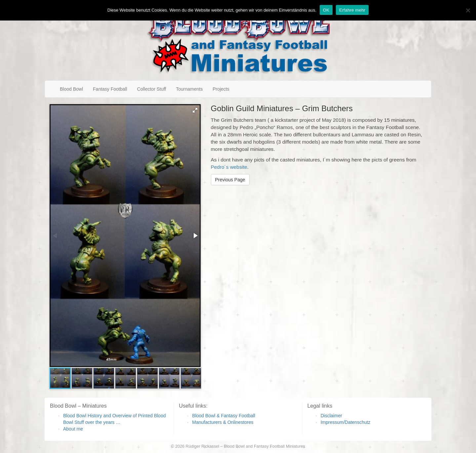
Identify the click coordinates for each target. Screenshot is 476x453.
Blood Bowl (71, 89)
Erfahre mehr (352, 10)
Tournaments (189, 89)
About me (73, 429)
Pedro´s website (229, 167)
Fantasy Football (110, 89)
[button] (195, 110)
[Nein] (468, 10)
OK (326, 10)
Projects (221, 89)
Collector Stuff (152, 89)
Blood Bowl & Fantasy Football (224, 416)
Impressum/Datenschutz (346, 422)
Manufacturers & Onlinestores (223, 422)
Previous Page (230, 180)
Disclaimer (331, 416)
